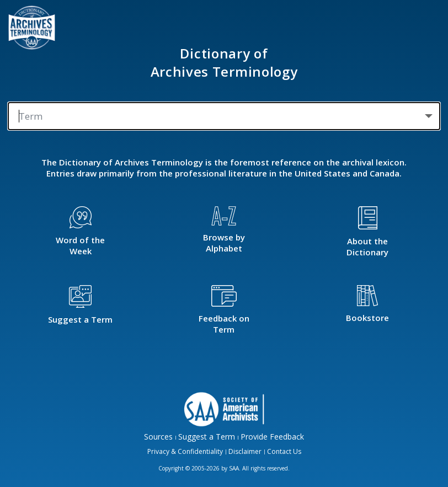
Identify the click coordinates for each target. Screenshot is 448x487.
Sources (158, 437)
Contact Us (284, 451)
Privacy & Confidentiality (185, 451)
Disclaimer (245, 451)
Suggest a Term (207, 437)
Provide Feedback (272, 437)
